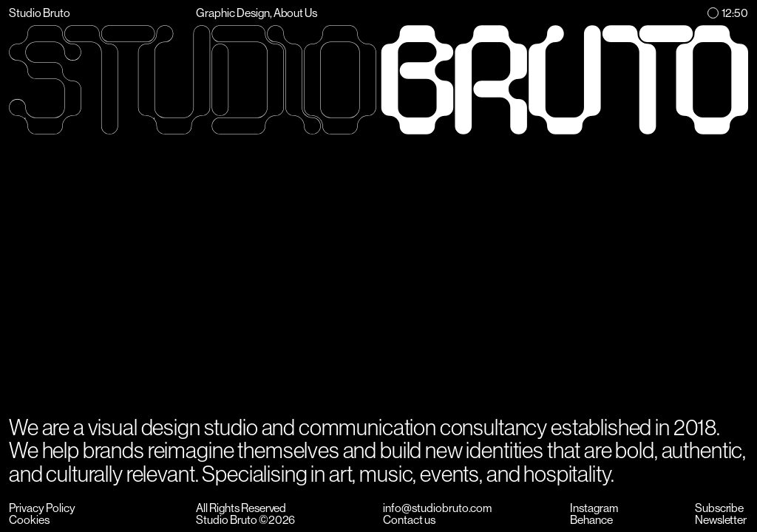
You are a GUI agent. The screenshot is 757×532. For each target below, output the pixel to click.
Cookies (29, 520)
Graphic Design (233, 13)
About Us (296, 13)
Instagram (594, 508)
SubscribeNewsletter (721, 514)
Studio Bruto (40, 13)
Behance (591, 520)
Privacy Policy (42, 508)
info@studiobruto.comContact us (437, 514)
